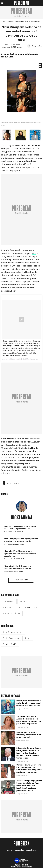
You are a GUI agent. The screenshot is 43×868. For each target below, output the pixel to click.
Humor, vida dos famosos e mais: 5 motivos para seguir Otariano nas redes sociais (29, 703)
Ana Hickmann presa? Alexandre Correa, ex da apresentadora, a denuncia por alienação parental (29, 720)
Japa (28, 638)
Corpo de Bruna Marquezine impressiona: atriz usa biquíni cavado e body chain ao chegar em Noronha (29, 769)
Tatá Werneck (11, 638)
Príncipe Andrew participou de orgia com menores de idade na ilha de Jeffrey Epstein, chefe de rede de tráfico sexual (29, 753)
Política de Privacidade (13, 850)
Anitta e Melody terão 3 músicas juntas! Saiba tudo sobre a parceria (29, 735)
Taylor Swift (10, 644)
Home (3, 21)
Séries (23, 601)
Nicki (34, 253)
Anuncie (35, 850)
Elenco (7, 607)
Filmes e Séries (12, 613)
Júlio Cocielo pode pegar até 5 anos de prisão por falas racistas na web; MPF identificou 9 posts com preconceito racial (29, 786)
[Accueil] (21, 3)
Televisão (9, 601)
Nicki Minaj (10, 21)
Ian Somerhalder (13, 632)
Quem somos (26, 850)
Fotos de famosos (27, 607)
